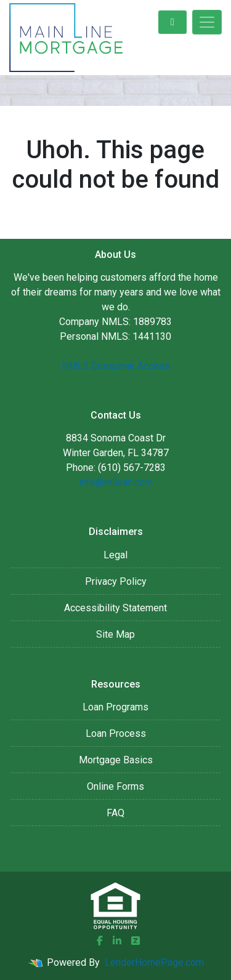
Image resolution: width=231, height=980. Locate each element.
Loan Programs (115, 707)
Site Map (115, 634)
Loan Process (116, 733)
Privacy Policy (116, 581)
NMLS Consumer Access (116, 366)
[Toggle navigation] (207, 22)
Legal (115, 555)
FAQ (115, 813)
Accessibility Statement (115, 608)
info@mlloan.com (116, 482)
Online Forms (115, 786)
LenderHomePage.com (154, 962)
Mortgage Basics (116, 760)
